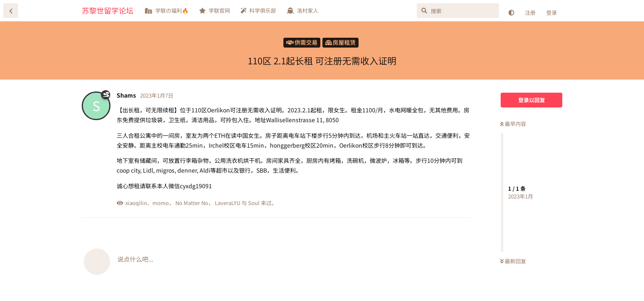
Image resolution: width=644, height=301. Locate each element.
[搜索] (458, 11)
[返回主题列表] (11, 11)
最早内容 (513, 124)
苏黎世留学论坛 (108, 10)
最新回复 (513, 261)
